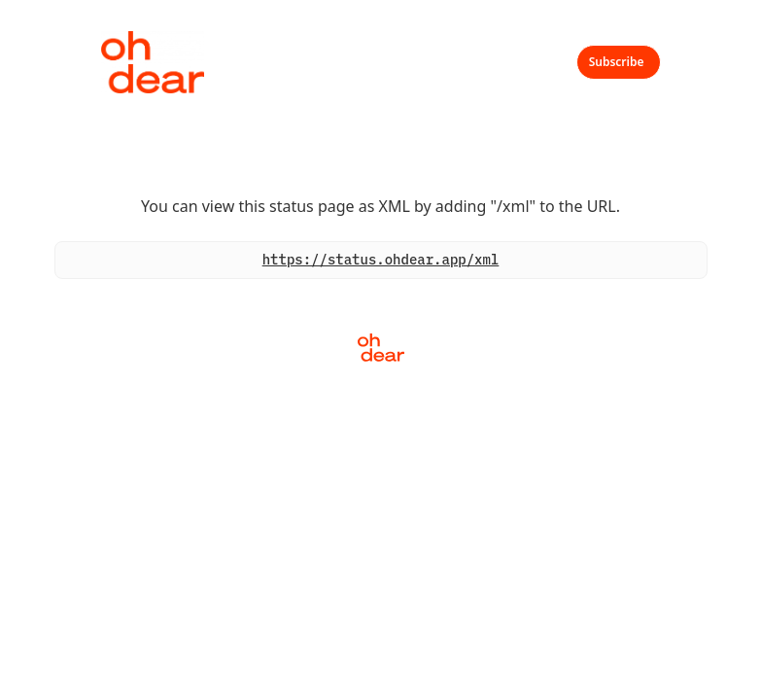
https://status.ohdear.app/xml (381, 260)
